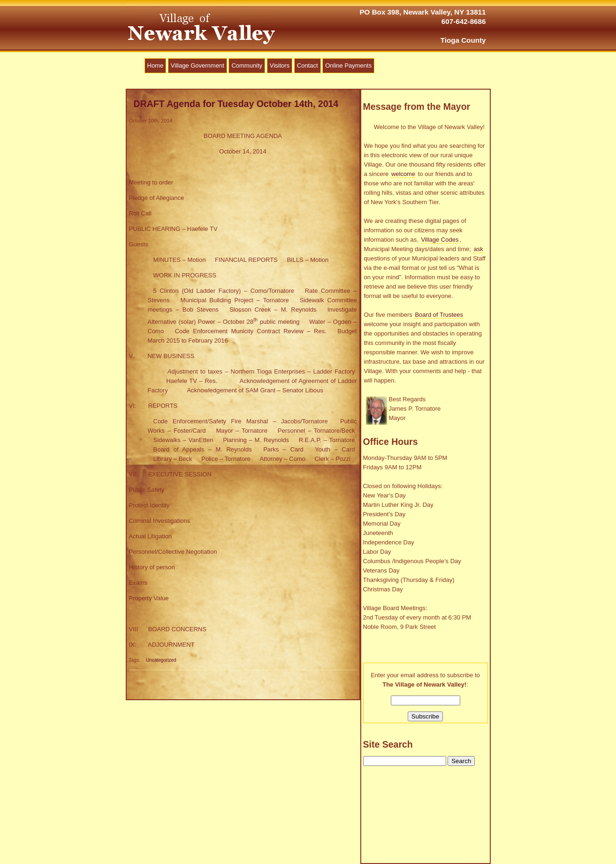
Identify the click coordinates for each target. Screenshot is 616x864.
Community (247, 65)
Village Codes (440, 240)
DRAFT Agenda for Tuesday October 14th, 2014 (236, 104)
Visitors (280, 65)
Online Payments (348, 65)
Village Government (198, 65)
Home (156, 65)
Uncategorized (161, 660)
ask (478, 249)
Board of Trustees (439, 315)
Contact (308, 65)
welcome (403, 174)
